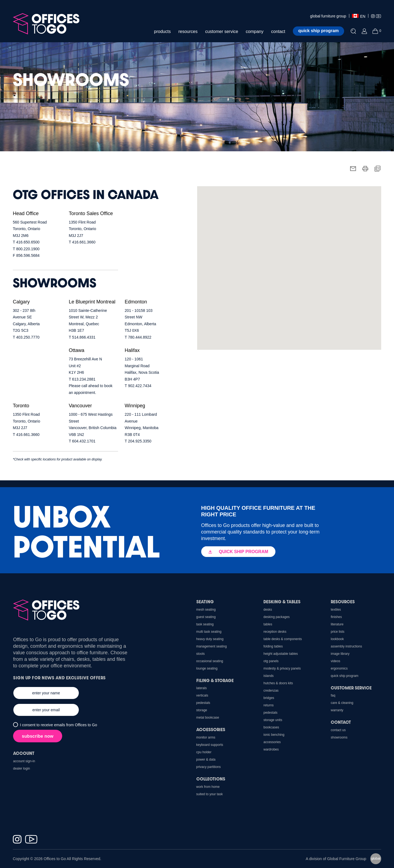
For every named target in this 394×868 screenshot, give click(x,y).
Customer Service (351, 688)
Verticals (202, 695)
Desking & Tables (282, 602)
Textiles (336, 610)
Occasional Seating (210, 661)
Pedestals (270, 713)
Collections (211, 779)
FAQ (333, 695)
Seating (205, 602)
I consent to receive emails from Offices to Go (58, 725)
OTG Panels (271, 661)
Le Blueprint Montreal (92, 302)
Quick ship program (318, 31)
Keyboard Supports (210, 745)
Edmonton (136, 302)
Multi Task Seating (209, 632)
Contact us (338, 730)
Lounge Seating (207, 668)
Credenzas (271, 691)
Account (24, 753)
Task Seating (205, 624)
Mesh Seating (206, 610)
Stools (201, 654)
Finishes (336, 617)
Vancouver (80, 406)
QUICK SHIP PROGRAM (238, 552)
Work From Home (208, 787)
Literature (337, 624)
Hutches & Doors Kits (278, 683)
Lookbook (337, 639)
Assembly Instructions (346, 646)
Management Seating (212, 646)
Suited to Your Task (210, 794)
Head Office (26, 213)
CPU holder (204, 752)
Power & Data (206, 759)
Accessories (272, 742)
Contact (341, 722)
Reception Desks (275, 632)
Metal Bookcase (208, 718)
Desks (268, 610)
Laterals (202, 688)
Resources (343, 602)
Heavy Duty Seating (210, 639)
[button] (235, 246)
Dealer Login (22, 768)
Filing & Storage (215, 680)
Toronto (21, 406)
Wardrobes (271, 749)
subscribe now (38, 736)
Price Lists (338, 632)
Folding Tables (273, 646)
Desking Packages (276, 617)
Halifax (132, 350)
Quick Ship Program (345, 676)
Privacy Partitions (209, 767)
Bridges (269, 698)
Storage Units (273, 720)
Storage (202, 710)
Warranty (337, 710)
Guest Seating (206, 617)
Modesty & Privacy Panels (282, 668)
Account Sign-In (24, 761)
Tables (268, 624)
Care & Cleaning (342, 703)
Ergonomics (339, 668)
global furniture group (328, 16)
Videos (336, 661)
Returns (268, 705)
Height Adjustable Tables (281, 654)
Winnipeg (135, 406)
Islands (268, 676)
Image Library (340, 654)
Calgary (21, 302)
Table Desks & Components (283, 639)
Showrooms (339, 737)
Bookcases (271, 727)
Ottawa (76, 350)
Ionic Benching (274, 735)
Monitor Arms (206, 737)
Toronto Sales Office (91, 213)
